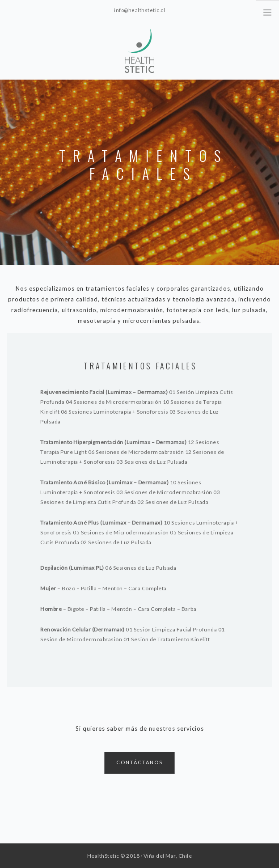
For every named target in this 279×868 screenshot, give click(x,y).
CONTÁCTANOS (139, 762)
